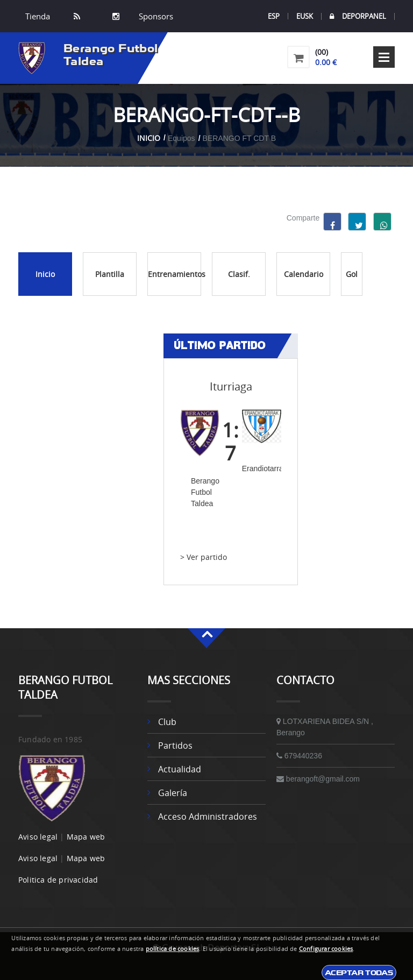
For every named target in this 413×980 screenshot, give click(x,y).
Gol (352, 274)
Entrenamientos (175, 274)
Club (167, 722)
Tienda (38, 16)
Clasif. (239, 274)
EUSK (305, 16)
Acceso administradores (208, 816)
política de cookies (173, 949)
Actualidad (180, 769)
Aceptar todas (359, 972)
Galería (173, 793)
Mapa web (86, 837)
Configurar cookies (326, 949)
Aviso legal (38, 837)
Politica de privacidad (58, 880)
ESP (274, 16)
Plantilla (110, 274)
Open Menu (384, 57)
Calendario (304, 274)
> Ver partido (204, 557)
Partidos (175, 745)
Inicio (149, 138)
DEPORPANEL (358, 16)
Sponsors (155, 16)
